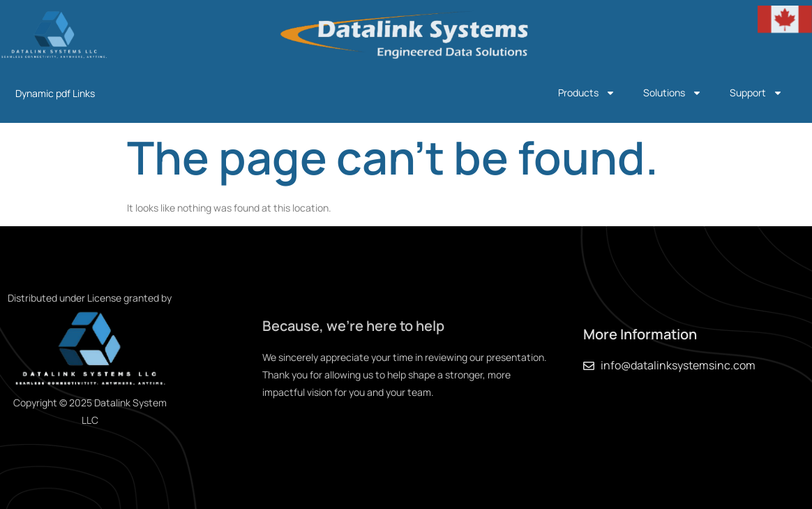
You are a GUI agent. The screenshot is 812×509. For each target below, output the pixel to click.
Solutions (672, 93)
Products (587, 93)
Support (756, 93)
